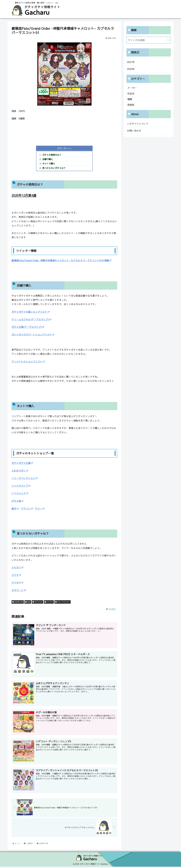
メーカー (132, 87)
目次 (60, 148)
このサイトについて (138, 123)
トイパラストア (21, 486)
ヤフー (40, 509)
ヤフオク (17, 583)
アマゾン (27, 509)
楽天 (15, 509)
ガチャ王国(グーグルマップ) (28, 327)
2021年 (131, 62)
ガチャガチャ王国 (22, 463)
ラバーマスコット (62, 602)
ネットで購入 (49, 164)
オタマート (19, 590)
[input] (149, 40)
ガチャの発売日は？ (52, 155)
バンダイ (48, 602)
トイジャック (20, 493)
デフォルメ (37, 602)
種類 (130, 99)
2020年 (131, 68)
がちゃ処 (17, 501)
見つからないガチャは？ (54, 168)
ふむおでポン (20, 471)
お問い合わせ (134, 130)
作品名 (131, 93)
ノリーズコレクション (25, 478)
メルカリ (17, 568)
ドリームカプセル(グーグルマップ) (31, 320)
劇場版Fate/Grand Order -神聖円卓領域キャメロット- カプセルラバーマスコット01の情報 (60, 261)
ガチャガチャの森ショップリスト (30, 312)
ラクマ (16, 575)
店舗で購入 (48, 159)
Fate (27, 602)
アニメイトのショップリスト (28, 362)
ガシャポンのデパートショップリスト (33, 335)
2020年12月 (17, 602)
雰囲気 (131, 104)
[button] (168, 40)
